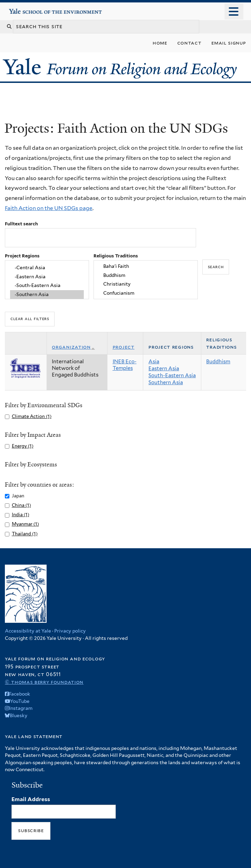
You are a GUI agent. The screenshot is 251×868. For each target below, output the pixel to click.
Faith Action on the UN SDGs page (49, 208)
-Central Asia (47, 268)
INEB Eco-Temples (125, 365)
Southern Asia (166, 382)
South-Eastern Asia (172, 375)
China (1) (21, 505)
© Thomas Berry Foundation (44, 682)
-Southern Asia (47, 295)
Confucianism (145, 293)
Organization (74, 347)
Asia (154, 362)
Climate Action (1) (32, 416)
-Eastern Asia (47, 277)
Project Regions (22, 256)
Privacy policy (70, 631)
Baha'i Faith (145, 266)
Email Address (31, 799)
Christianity (145, 284)
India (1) (21, 515)
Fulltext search (21, 224)
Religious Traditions (116, 256)
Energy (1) (23, 446)
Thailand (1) (25, 534)
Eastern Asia (164, 369)
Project (124, 347)
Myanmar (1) (25, 524)
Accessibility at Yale (28, 631)
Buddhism (145, 275)
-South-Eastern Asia (47, 286)
